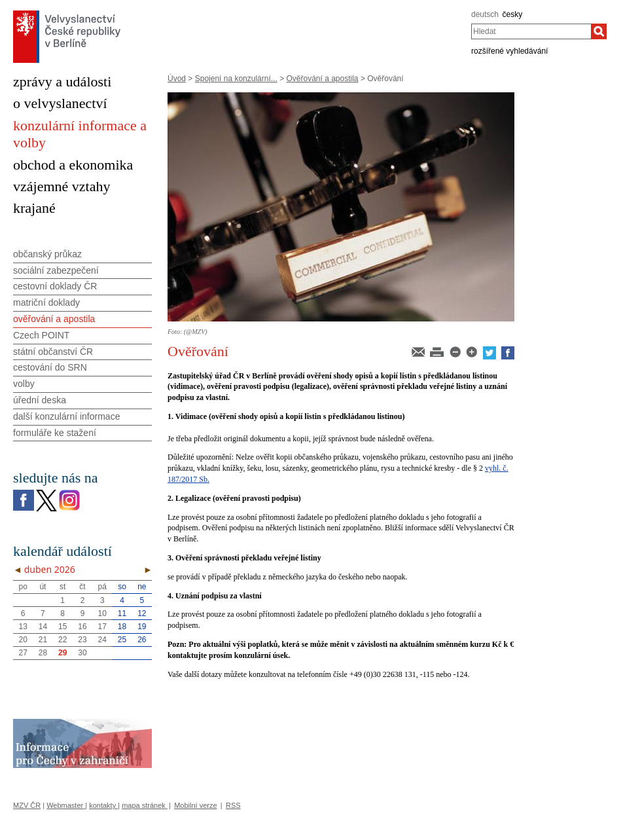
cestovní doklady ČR (55, 286)
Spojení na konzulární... (236, 79)
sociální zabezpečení (56, 270)
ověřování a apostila (54, 319)
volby (24, 384)
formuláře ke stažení (55, 433)
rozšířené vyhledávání (509, 51)
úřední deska (40, 400)
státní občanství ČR (53, 352)
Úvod (177, 79)
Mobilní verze (195, 805)
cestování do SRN (50, 367)
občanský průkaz (47, 254)
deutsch (485, 14)
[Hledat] (599, 31)
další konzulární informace (66, 416)
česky (513, 14)
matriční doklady (46, 302)
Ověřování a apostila (322, 79)
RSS (233, 805)
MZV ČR (27, 805)
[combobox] (531, 31)
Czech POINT (41, 335)
